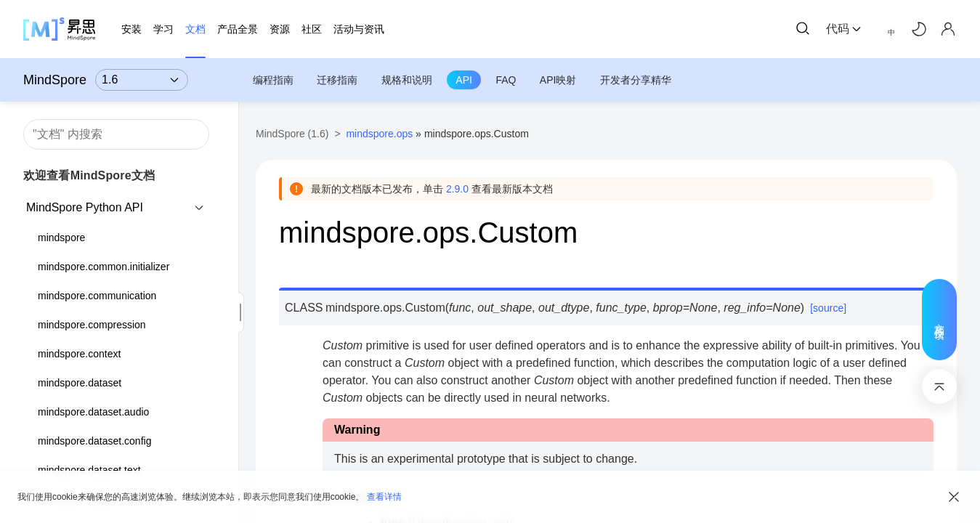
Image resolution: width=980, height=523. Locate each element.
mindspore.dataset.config (94, 441)
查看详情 (384, 497)
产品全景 (238, 29)
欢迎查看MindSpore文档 (89, 175)
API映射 (558, 80)
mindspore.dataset (80, 383)
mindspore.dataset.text (89, 470)
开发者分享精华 (636, 80)
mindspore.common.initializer (104, 267)
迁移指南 (337, 80)
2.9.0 (457, 189)
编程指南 (273, 80)
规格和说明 (407, 80)
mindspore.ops (379, 134)
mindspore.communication (97, 296)
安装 (131, 29)
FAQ (506, 80)
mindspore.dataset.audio (93, 412)
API (464, 80)
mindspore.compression (92, 325)
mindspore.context (79, 354)
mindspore (61, 238)
